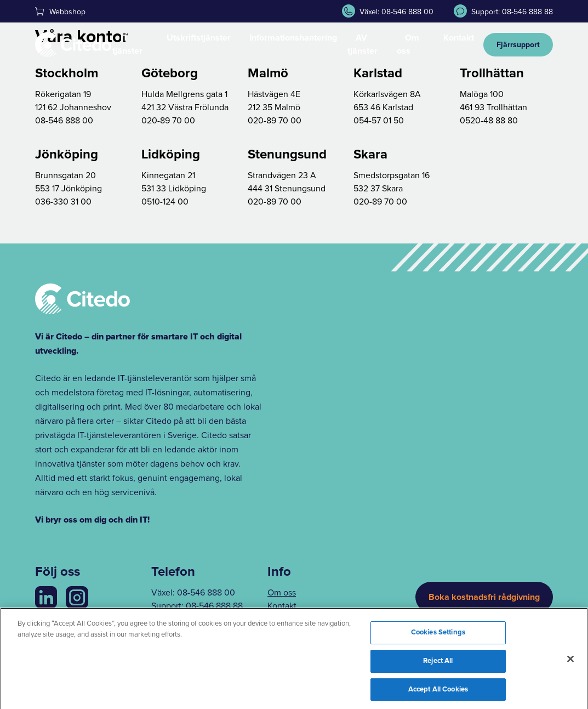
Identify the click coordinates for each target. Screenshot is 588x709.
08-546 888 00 (206, 593)
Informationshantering (293, 38)
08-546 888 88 (214, 606)
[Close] (570, 663)
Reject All (438, 665)
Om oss (408, 44)
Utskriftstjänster (199, 38)
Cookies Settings (438, 637)
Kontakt (459, 38)
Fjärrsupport (518, 45)
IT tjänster (127, 44)
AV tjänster (362, 44)
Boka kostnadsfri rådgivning (484, 597)
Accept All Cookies (438, 693)
